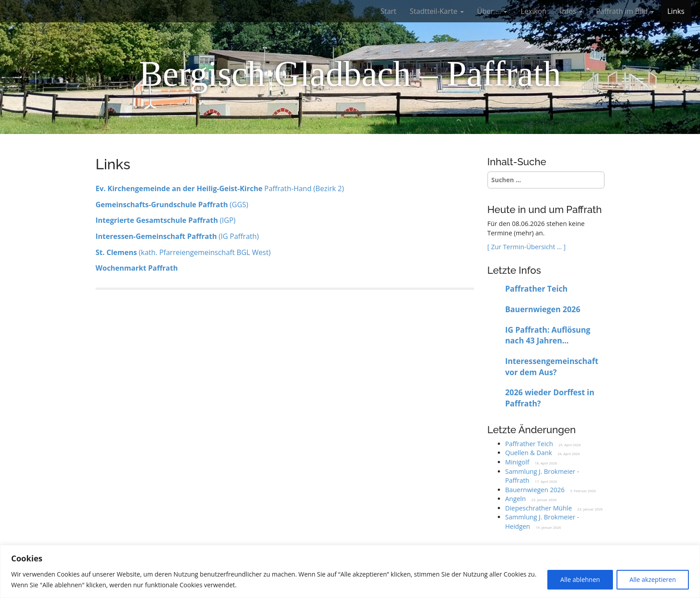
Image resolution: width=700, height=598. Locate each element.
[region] (350, 571)
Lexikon (533, 11)
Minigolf (517, 462)
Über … (492, 11)
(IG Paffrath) (177, 236)
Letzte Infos (514, 270)
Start (388, 11)
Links (676, 11)
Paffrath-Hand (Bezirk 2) (220, 188)
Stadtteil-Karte (437, 11)
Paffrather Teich (537, 289)
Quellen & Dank (529, 453)
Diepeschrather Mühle (539, 508)
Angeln (516, 499)
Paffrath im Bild (625, 11)
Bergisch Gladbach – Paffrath (350, 74)
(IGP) (166, 220)
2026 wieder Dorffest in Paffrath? (550, 398)
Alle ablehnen (580, 579)
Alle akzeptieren (653, 579)
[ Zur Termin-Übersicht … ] (527, 247)
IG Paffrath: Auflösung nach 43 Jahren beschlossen (548, 336)
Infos (571, 11)
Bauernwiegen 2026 (543, 309)
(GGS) (172, 205)
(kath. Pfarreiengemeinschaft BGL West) (183, 252)
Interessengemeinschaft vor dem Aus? (552, 367)
